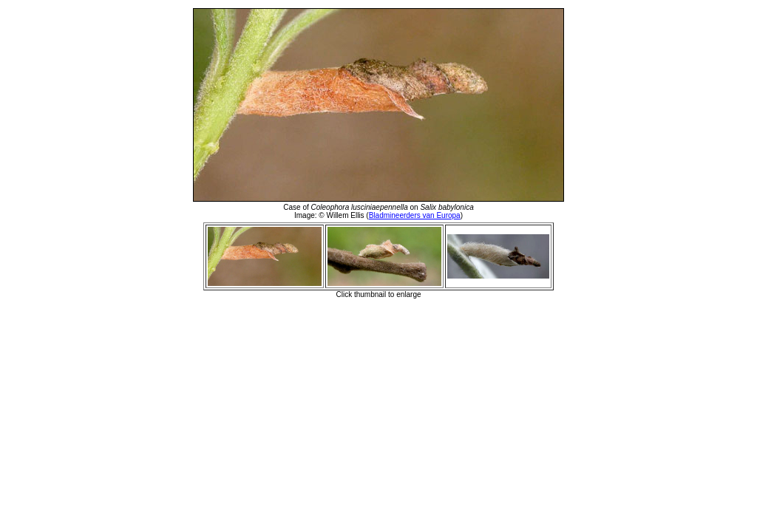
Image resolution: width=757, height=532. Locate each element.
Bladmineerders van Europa (415, 215)
